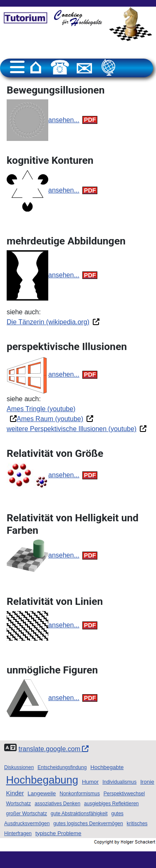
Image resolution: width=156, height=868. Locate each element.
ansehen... (64, 120)
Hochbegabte (107, 767)
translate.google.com (53, 749)
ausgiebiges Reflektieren (111, 804)
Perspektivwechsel (124, 794)
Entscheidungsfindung (62, 767)
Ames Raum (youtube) (50, 419)
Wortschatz (18, 804)
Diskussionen (19, 767)
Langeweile (42, 793)
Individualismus (119, 782)
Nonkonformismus (80, 794)
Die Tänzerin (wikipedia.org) (48, 322)
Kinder (15, 793)
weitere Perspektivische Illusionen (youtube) (72, 429)
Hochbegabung (42, 780)
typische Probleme (58, 833)
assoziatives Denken (57, 804)
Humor (90, 782)
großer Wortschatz (26, 814)
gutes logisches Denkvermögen (88, 824)
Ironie (147, 782)
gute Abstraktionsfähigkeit (79, 814)
